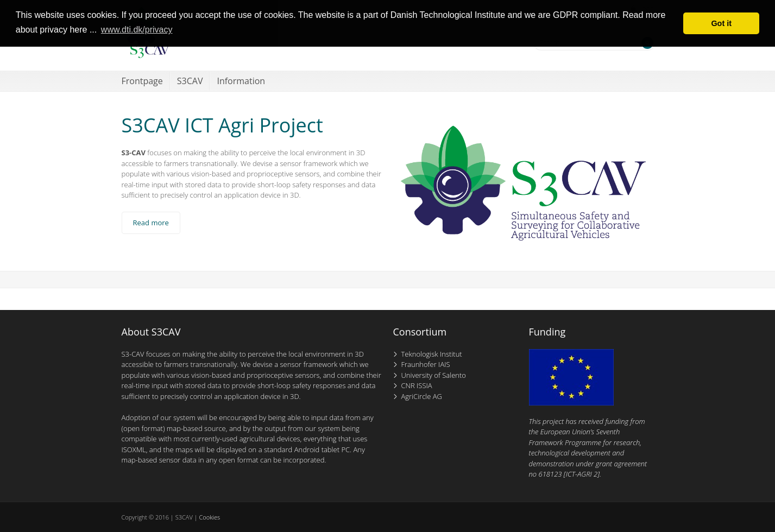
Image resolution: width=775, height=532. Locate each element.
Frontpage (142, 81)
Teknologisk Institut (432, 354)
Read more (151, 223)
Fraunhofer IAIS (426, 364)
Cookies (209, 517)
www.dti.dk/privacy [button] (137, 30)
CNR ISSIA (417, 385)
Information (241, 81)
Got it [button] (721, 23)
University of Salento (434, 375)
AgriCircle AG (422, 396)
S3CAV (190, 81)
